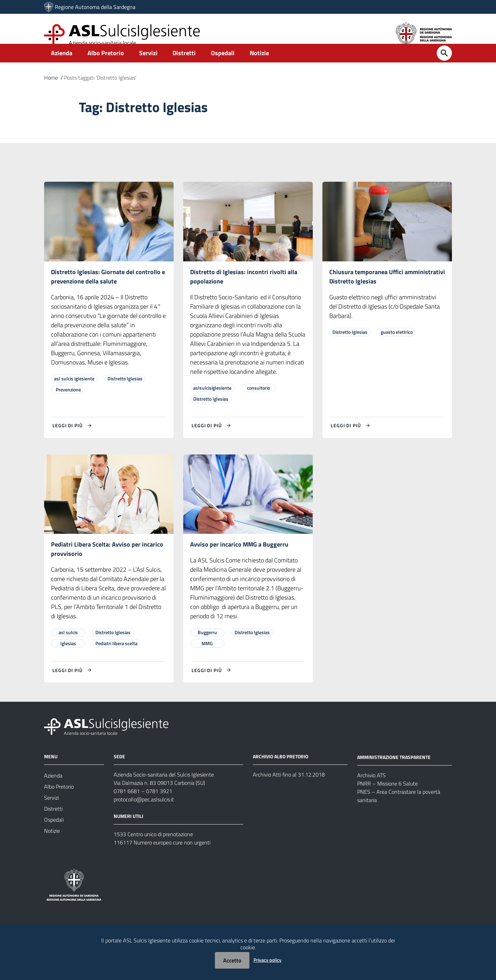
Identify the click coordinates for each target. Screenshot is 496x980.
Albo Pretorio (106, 64)
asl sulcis (68, 645)
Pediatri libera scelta (116, 656)
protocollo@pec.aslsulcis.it (144, 812)
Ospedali (223, 64)
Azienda (62, 64)
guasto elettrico (397, 344)
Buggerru (207, 645)
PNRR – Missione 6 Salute (387, 796)
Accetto (232, 960)
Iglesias (68, 656)
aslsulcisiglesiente (212, 399)
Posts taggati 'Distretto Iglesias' (100, 89)
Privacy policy (267, 960)
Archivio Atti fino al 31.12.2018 (289, 787)
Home (51, 89)
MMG (207, 656)
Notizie (259, 64)
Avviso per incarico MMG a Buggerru (239, 557)
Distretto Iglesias (125, 390)
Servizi (148, 64)
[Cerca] (444, 64)
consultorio (259, 399)
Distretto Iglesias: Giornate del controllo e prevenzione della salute (108, 288)
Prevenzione (68, 401)
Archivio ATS (371, 788)
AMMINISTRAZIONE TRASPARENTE (394, 769)
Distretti (184, 64)
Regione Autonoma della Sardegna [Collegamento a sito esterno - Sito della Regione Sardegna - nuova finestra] (95, 7)
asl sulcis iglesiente (74, 390)
